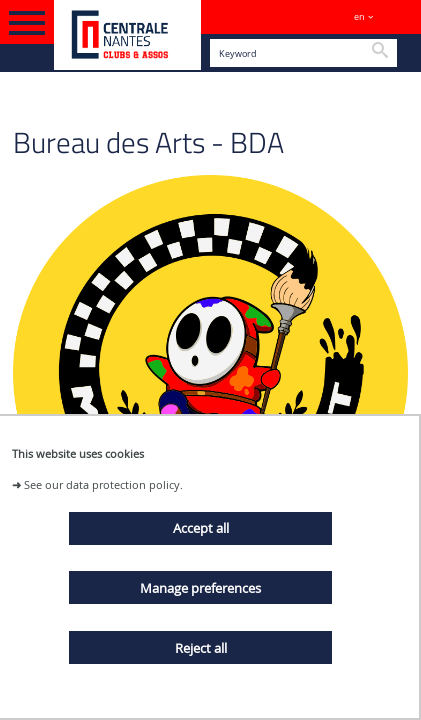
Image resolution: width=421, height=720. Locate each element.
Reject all (201, 648)
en (359, 16)
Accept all (201, 528)
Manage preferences (200, 588)
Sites (396, 16)
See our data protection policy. (103, 484)
